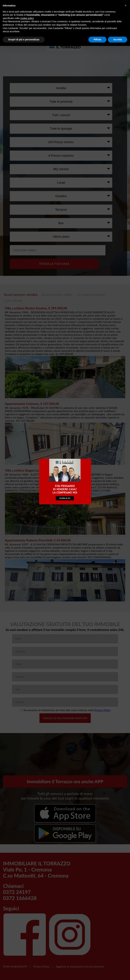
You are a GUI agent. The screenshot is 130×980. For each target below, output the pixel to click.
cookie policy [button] (27, 18)
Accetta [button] (118, 39)
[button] (126, 5)
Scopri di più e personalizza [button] (24, 39)
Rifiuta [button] (97, 39)
